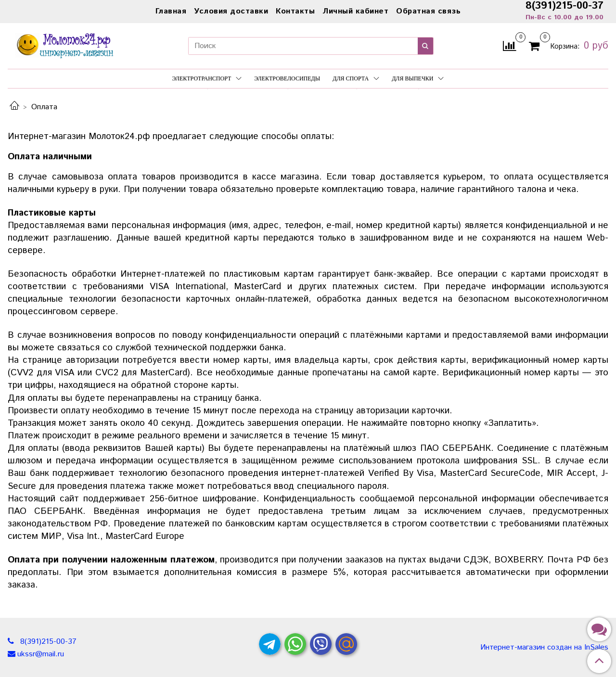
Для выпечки (418, 78)
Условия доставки (231, 11)
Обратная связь (428, 11)
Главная (171, 11)
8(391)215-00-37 (47, 642)
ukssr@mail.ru (41, 654)
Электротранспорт (207, 78)
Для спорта (356, 78)
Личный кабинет (355, 11)
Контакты (295, 11)
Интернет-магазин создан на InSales (544, 648)
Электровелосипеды (287, 78)
